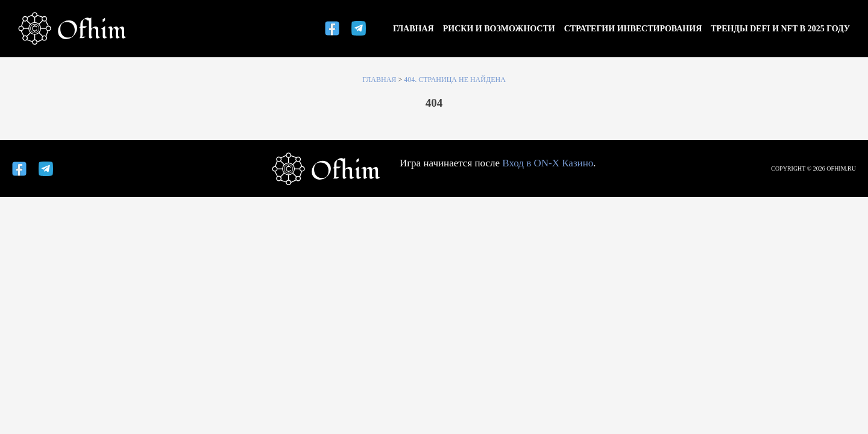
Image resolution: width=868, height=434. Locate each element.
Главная (414, 29)
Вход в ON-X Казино (548, 163)
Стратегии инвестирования (633, 29)
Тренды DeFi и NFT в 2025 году (780, 29)
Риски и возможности (499, 29)
